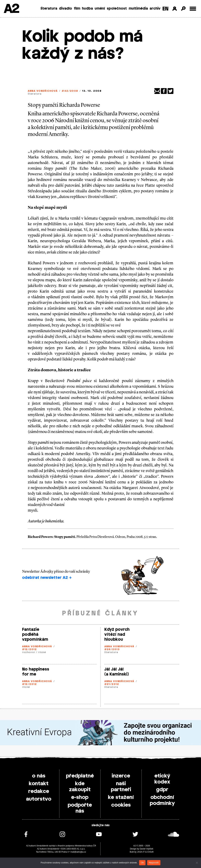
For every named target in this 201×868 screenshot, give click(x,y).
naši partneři (121, 787)
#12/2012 (29, 650)
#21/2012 (112, 684)
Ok (142, 863)
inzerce (121, 776)
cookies (121, 805)
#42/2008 (70, 91)
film (77, 9)
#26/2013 (112, 650)
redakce (39, 791)
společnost (117, 9)
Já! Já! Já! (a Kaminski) (117, 672)
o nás (39, 776)
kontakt (39, 784)
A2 (11, 9)
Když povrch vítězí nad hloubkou (117, 635)
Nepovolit (154, 863)
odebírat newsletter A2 (47, 578)
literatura (49, 9)
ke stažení (121, 797)
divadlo (65, 9)
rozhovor (29, 652)
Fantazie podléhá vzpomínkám (35, 635)
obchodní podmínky (162, 800)
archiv (155, 9)
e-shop (80, 797)
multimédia (138, 9)
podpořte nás (80, 808)
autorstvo (39, 799)
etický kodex (162, 779)
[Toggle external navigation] (193, 9)
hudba (87, 9)
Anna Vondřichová (43, 91)
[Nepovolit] (197, 863)
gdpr (162, 790)
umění (100, 9)
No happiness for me (36, 672)
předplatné (80, 776)
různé (42, 652)
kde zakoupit (80, 787)
